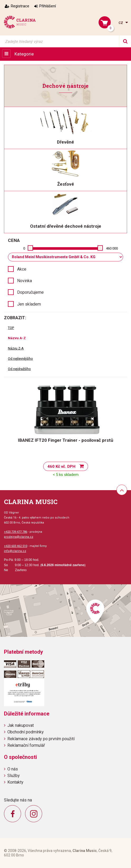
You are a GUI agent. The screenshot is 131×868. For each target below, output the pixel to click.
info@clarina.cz (15, 551)
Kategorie (24, 54)
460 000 (112, 248)
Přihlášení (48, 6)
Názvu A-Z (17, 338)
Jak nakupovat (21, 725)
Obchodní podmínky (26, 732)
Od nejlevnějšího (20, 359)
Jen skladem (29, 304)
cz (121, 22)
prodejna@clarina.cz (19, 537)
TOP (11, 328)
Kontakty (15, 782)
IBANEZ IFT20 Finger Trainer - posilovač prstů (66, 440)
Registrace (20, 6)
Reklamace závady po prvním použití (41, 739)
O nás (13, 769)
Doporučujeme (30, 292)
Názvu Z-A (16, 348)
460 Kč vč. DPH (61, 466)
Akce (22, 269)
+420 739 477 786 (16, 532)
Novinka (25, 281)
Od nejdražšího (19, 369)
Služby (14, 776)
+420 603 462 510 (16, 546)
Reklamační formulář (26, 745)
